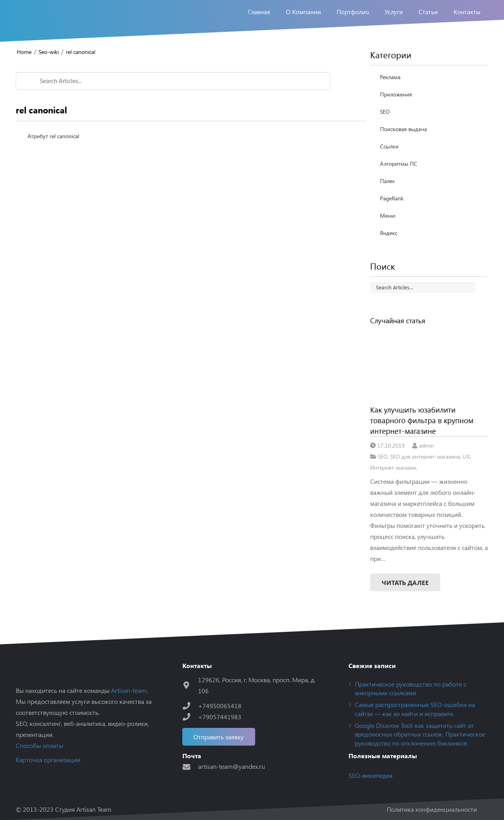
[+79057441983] (190, 717)
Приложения (396, 94)
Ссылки (389, 146)
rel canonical (81, 52)
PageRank (392, 198)
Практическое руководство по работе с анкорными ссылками (410, 688)
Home (24, 52)
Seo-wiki (49, 52)
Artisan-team (129, 690)
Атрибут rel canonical (53, 136)
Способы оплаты (39, 745)
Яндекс (389, 233)
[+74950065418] (190, 706)
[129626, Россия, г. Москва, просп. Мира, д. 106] (190, 685)
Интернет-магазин (393, 467)
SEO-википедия (371, 775)
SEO (385, 112)
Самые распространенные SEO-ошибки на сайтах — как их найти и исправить (415, 709)
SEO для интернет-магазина (425, 456)
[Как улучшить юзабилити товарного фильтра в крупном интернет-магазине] (429, 365)
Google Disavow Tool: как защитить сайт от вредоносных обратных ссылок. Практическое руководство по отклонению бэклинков (420, 734)
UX (466, 456)
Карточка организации (48, 760)
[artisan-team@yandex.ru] (190, 767)
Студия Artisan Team (83, 809)
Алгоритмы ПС (399, 164)
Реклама (390, 77)
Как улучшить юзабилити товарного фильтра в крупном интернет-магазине (422, 420)
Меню (388, 216)
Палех (387, 181)
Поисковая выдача (403, 129)
